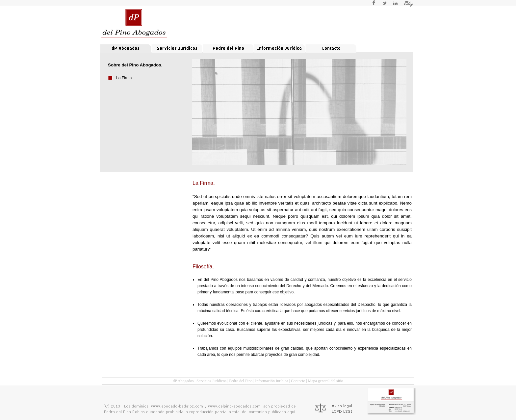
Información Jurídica (271, 381)
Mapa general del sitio (326, 381)
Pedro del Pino (241, 381)
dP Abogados (183, 381)
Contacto (298, 381)
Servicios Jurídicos (211, 381)
